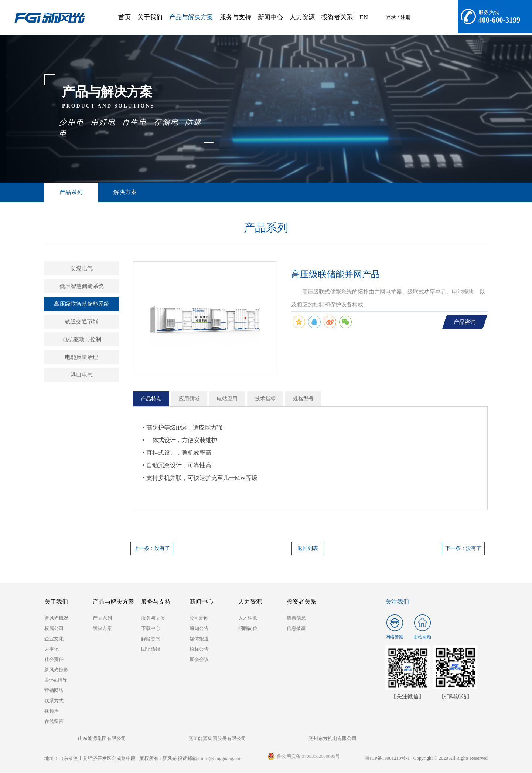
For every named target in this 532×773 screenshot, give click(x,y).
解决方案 (108, 193)
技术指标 (265, 399)
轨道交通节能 (82, 322)
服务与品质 (153, 618)
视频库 (52, 711)
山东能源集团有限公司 (81, 739)
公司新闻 (199, 618)
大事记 (52, 649)
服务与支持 (236, 17)
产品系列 (65, 193)
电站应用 (227, 399)
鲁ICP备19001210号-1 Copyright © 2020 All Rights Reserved (426, 759)
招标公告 (199, 649)
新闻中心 (270, 17)
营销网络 (54, 691)
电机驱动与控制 (82, 340)
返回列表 (308, 549)
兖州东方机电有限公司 (229, 739)
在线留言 (54, 722)
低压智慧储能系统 (82, 287)
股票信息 (296, 618)
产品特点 (151, 399)
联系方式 (54, 701)
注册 (406, 17)
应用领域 (189, 399)
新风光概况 (56, 618)
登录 (391, 17)
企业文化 (54, 639)
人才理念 (248, 618)
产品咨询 (465, 322)
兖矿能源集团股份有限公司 (155, 739)
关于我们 (150, 17)
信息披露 (296, 629)
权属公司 (54, 629)
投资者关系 (337, 17)
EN (364, 17)
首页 (125, 17)
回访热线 (151, 649)
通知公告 (199, 629)
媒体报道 (199, 639)
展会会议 (199, 660)
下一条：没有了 (463, 549)
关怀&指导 (56, 680)
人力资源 (302, 17)
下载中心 (151, 629)
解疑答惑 (151, 639)
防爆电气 (82, 269)
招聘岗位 (248, 629)
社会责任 (54, 660)
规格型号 (303, 399)
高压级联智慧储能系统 (82, 304)
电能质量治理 (82, 357)
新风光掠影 (56, 670)
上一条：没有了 (152, 549)
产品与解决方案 (191, 17)
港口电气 (82, 375)
